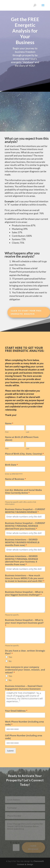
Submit (10, 751)
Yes (10, 657)
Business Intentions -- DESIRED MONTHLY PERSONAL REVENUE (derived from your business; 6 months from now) (22, 560)
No (10, 661)
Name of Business (15, 479)
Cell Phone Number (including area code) (24, 737)
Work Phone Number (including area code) (24, 723)
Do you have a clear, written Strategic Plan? (25, 652)
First (7, 432)
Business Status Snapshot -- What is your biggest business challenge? (24, 593)
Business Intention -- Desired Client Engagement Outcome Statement (24, 688)
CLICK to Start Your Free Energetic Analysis (26, 312)
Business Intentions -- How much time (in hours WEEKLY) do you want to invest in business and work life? (25, 578)
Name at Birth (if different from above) (22, 439)
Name (9, 424)
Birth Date (11, 465)
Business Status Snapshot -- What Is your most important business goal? (24, 623)
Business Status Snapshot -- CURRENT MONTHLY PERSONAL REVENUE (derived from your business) (25, 526)
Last (28, 432)
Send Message (33, 849)
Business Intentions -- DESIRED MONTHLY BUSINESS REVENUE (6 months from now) (22, 542)
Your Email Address (16, 711)
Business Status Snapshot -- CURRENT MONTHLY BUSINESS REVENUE (25, 511)
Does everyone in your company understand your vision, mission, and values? (25, 670)
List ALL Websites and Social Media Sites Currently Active (23, 491)
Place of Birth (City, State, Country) (24, 454)
